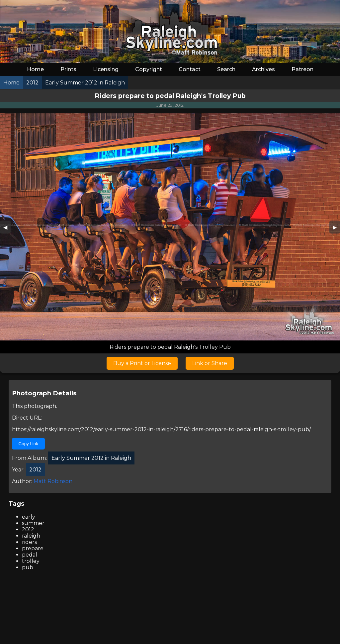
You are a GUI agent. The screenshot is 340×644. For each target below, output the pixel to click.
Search (226, 69)
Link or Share (210, 363)
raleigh (31, 536)
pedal (30, 555)
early (29, 517)
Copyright (149, 69)
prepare (33, 548)
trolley (31, 561)
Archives (263, 69)
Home (35, 69)
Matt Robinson (53, 481)
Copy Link (28, 444)
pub (28, 567)
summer (33, 523)
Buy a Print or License (142, 363)
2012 (28, 529)
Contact (190, 69)
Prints (68, 69)
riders (29, 542)
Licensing (106, 69)
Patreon (302, 69)
